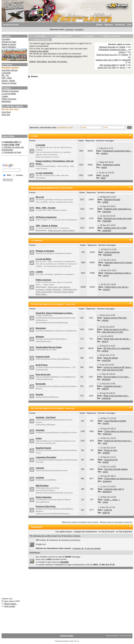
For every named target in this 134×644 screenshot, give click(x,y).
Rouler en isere (111, 450)
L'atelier (5, 96)
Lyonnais (40, 478)
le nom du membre (93, 548)
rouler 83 (108, 510)
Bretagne (40, 337)
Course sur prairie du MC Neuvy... (118, 367)
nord (42, 43)
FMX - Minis (7, 78)
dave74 (105, 342)
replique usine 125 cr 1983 (107, 60)
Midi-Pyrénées (42, 486)
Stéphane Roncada (107, 47)
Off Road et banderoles (46, 217)
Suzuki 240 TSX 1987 (107, 68)
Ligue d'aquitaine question (115, 421)
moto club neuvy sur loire (113, 332)
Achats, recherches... (54, 289)
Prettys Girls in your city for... (117, 287)
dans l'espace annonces (71, 56)
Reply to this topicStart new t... (116, 396)
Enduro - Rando (8, 81)
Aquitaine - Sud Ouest (46, 417)
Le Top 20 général (124, 532)
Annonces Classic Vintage (64, 292)
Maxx (104, 178)
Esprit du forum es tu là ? (107, 55)
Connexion (69, 29)
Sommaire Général (10, 70)
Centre (39, 438)
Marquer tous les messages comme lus (116, 522)
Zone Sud (6, 115)
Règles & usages (9, 44)
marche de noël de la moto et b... (118, 441)
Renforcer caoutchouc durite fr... (118, 273)
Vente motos (53, 287)
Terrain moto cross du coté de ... (117, 339)
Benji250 (65, 562)
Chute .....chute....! (112, 500)
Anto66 (105, 462)
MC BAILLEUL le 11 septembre (117, 348)
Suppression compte (111, 165)
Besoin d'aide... (11, 604)
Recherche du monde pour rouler (118, 218)
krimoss (106, 290)
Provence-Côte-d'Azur (46, 506)
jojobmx (122, 52)
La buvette (40, 145)
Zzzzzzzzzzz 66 (111, 460)
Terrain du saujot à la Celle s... (116, 329)
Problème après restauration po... (118, 209)
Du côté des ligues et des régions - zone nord (53, 304)
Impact (104, 167)
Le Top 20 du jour (107, 532)
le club (34, 136)
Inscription (79, 29)
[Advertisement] (14, 126)
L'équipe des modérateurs (85, 532)
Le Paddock (37, 241)
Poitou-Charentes (44, 497)
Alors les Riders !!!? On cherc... (117, 377)
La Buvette (6, 73)
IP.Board (65, 641)
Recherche (120, 25)
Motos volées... (41, 294)
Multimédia (6, 101)
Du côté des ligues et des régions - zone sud (53, 408)
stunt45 (106, 423)
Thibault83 (107, 221)
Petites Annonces (9, 99)
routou (105, 472)
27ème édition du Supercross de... (119, 431)
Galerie (99, 25)
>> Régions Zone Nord (110, 36)
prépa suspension (112, 252)
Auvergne (40, 430)
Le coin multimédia (44, 173)
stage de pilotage (111, 358)
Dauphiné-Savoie (43, 448)
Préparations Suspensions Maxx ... (113, 50)
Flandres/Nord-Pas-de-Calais (49, 347)
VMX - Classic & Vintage (46, 226)
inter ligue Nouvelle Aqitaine (116, 469)
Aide (129, 25)
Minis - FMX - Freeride (46, 208)
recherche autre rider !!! (114, 489)
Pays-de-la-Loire (43, 374)
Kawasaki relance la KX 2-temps (118, 263)
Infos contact (10, 606)
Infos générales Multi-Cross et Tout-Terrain (52, 188)
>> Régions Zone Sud (40, 40)
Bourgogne (41, 328)
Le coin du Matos (9, 94)
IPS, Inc (77, 641)
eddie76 (105, 389)
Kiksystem (107, 255)
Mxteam (34, 77)
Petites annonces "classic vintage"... (62, 230)
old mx (122, 68)
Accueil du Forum (11, 25)
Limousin (40, 468)
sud (48, 43)
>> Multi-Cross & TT (64, 36)
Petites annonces (43, 280)
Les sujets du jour (64, 532)
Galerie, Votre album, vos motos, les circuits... (49, 62)
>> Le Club (40, 36)
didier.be (106, 513)
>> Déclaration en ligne (11, 152)
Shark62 (106, 453)
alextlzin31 (107, 492)
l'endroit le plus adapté (39, 51)
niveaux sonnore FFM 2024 (115, 318)
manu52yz (107, 212)
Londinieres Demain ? (113, 386)
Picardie (39, 395)
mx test (106, 175)
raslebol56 (126, 60)
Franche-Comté (43, 357)
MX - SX (5, 75)
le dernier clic (78, 548)
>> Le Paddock (87, 36)
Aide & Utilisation (9, 47)
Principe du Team (9, 42)
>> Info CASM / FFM (11, 145)
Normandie (41, 384)
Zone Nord (6, 112)
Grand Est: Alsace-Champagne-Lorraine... (54, 313)
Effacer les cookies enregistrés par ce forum (80, 522)
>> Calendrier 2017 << (11, 142)
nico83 (122, 65)
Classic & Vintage (9, 83)
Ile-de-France (42, 365)
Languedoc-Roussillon (46, 457)
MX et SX (40, 197)
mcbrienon (106, 398)
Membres (109, 25)
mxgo (105, 443)
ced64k (122, 47)
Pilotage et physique (10, 91)
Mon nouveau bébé (108, 65)
